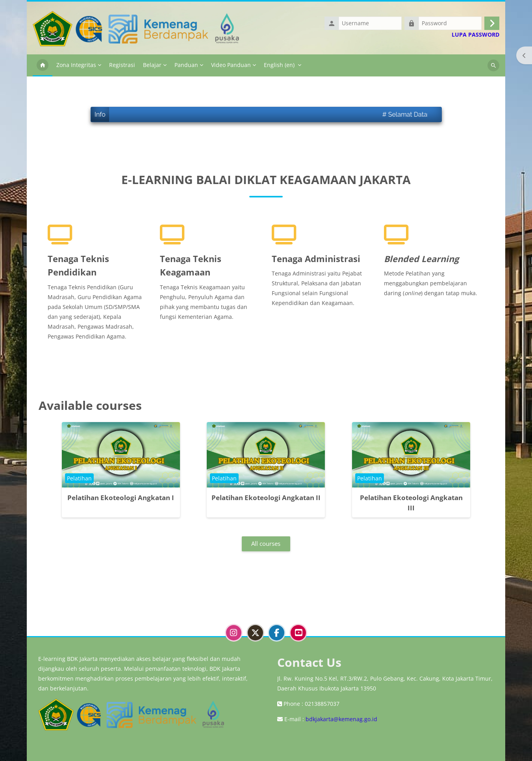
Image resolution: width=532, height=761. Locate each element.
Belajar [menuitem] (152, 65)
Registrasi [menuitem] (122, 65)
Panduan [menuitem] (186, 65)
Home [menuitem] (43, 65)
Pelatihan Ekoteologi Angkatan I (121, 498)
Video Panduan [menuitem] (231, 65)
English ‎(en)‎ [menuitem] (279, 65)
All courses (266, 543)
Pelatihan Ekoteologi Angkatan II (266, 498)
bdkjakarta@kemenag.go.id (341, 719)
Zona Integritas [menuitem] (76, 65)
